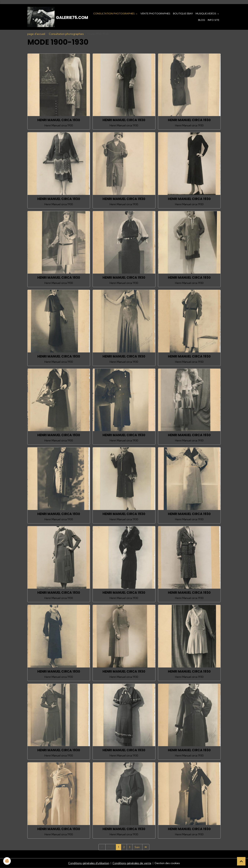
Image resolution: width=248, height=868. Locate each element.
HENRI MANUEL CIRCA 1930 (59, 120)
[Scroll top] (241, 861)
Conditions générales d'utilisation (89, 863)
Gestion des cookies (167, 863)
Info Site (214, 20)
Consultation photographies (114, 14)
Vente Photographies (155, 14)
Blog (202, 20)
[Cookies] (7, 861)
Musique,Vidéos (206, 14)
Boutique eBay (183, 14)
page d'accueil (36, 34)
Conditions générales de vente (132, 863)
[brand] (55, 17)
